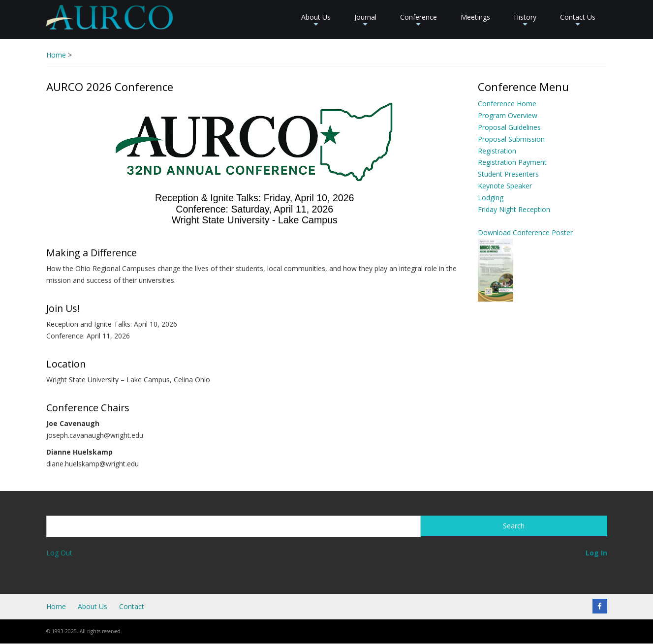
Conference (419, 21)
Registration (497, 151)
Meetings (475, 17)
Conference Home (507, 104)
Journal (365, 21)
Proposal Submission (511, 139)
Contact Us (578, 21)
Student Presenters (508, 174)
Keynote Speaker (505, 186)
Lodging (491, 198)
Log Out (59, 553)
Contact (132, 606)
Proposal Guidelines (509, 127)
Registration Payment (512, 162)
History (525, 21)
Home (56, 55)
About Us (316, 21)
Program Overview (508, 115)
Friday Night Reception (514, 209)
